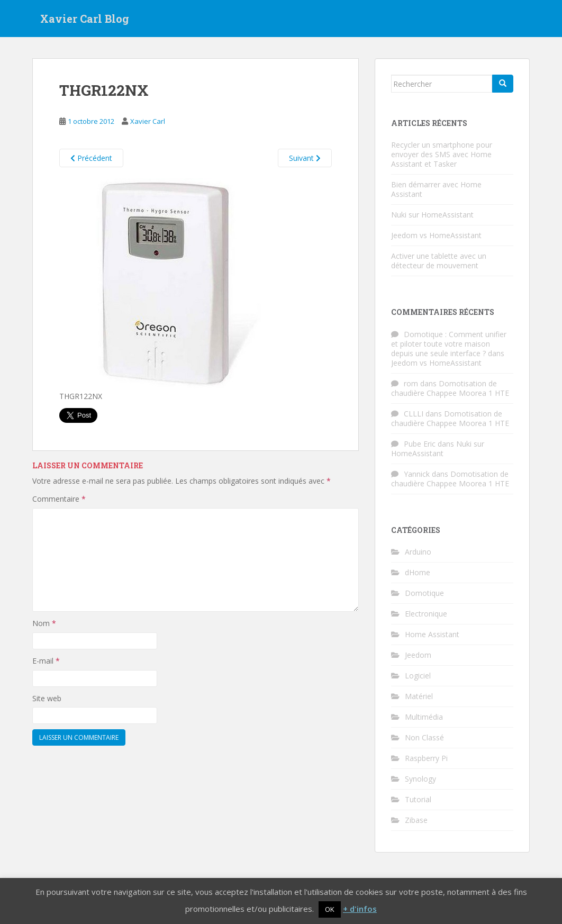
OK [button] (330, 909)
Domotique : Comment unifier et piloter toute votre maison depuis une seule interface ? (449, 344)
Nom (44, 623)
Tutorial (418, 799)
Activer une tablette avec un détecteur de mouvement (439, 261)
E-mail (46, 661)
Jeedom (418, 655)
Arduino (418, 552)
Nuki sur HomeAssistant (432, 215)
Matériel (419, 696)
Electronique (426, 614)
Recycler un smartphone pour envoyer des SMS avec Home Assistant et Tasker (442, 154)
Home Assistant (432, 634)
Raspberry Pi (426, 758)
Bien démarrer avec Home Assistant (436, 189)
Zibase (416, 820)
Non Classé (424, 737)
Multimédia (424, 717)
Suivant (305, 158)
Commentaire (59, 499)
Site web (47, 698)
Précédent (91, 158)
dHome (418, 572)
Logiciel (418, 676)
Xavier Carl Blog (85, 19)
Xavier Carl (148, 121)
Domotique (424, 593)
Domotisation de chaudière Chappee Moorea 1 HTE (450, 388)
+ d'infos (360, 909)
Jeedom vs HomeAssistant (436, 235)
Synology (420, 779)
